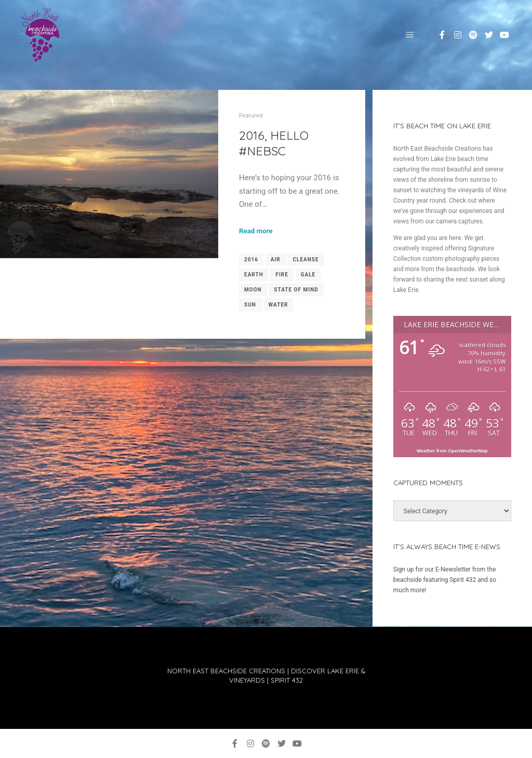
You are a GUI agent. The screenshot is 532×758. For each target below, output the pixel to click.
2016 (251, 260)
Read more (256, 231)
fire (282, 275)
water (278, 305)
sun (250, 305)
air (276, 260)
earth (254, 275)
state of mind (296, 290)
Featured (251, 115)
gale (308, 275)
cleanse (305, 260)
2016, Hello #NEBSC (274, 143)
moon (253, 290)
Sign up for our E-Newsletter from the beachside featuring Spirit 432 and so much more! (445, 580)
